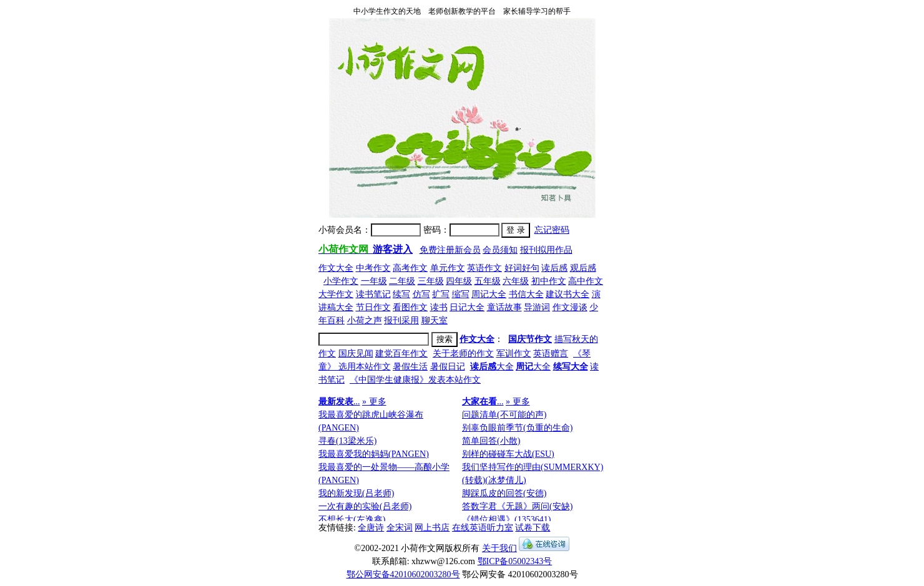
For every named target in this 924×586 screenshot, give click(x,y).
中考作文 (373, 268)
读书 (439, 307)
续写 (401, 294)
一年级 (374, 281)
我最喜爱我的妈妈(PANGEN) (374, 454)
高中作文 (586, 281)
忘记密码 (552, 230)
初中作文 (549, 281)
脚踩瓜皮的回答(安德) (504, 493)
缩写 (461, 294)
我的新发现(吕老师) (356, 493)
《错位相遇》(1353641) (506, 520)
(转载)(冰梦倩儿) (494, 480)
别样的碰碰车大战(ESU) (508, 454)
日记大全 (467, 307)
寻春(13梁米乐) (347, 441)
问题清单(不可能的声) (504, 415)
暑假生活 (410, 367)
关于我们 (499, 548)
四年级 (459, 281)
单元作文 (448, 268)
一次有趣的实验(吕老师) (365, 506)
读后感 (554, 268)
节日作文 (373, 307)
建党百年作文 (401, 354)
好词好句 (522, 268)
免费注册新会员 (450, 250)
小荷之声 (365, 320)
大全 (492, 367)
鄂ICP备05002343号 (515, 561)
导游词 (537, 307)
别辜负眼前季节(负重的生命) (517, 428)
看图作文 (410, 307)
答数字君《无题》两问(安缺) (517, 506)
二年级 (402, 281)
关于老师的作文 (463, 354)
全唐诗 (371, 528)
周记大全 (489, 294)
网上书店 (432, 528)
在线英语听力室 (483, 528)
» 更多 (374, 402)
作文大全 (336, 268)
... (339, 402)
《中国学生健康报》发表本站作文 (415, 380)
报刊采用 (401, 320)
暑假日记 (448, 367)
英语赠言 (551, 354)
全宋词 (400, 528)
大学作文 (336, 294)
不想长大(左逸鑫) (352, 520)
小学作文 (341, 281)
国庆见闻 (356, 354)
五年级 (488, 281)
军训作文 (514, 354)
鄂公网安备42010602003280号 (403, 574)
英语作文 (484, 268)
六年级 (516, 281)
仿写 (421, 294)
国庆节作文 (530, 339)
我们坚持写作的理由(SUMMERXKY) (533, 467)
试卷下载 (533, 528)
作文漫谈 (570, 307)
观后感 (583, 268)
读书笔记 (373, 294)
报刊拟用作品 (546, 250)
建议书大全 (568, 294)
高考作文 (410, 268)
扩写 (441, 294)
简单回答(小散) (491, 441)
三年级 (431, 281)
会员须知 (500, 250)
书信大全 (526, 294)
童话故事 (504, 307)
